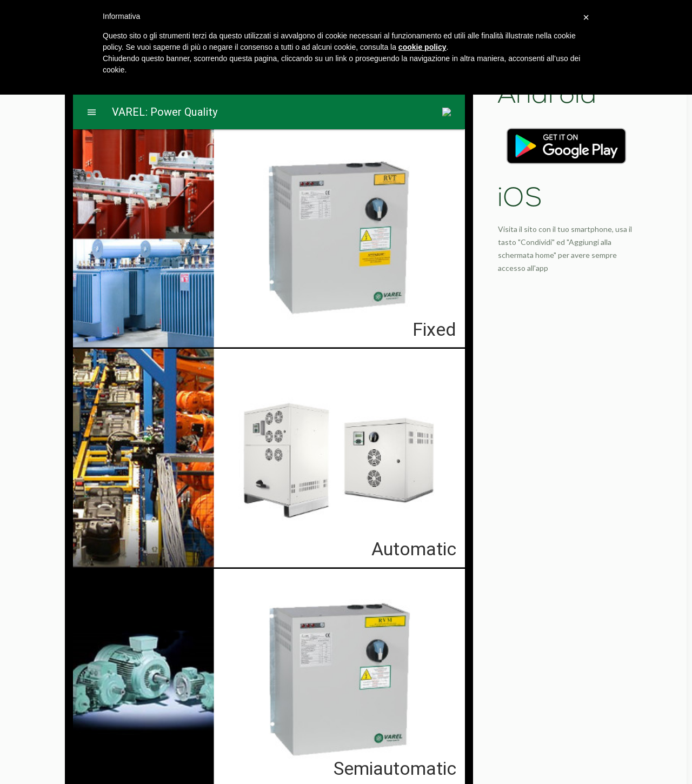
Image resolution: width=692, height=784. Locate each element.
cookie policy (422, 47)
